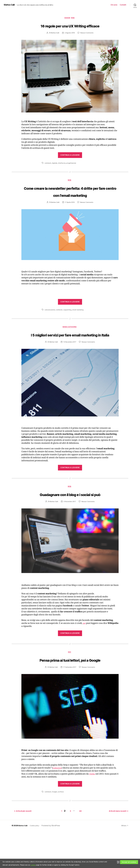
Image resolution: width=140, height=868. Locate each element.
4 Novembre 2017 (70, 532)
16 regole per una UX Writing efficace (70, 29)
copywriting (68, 325)
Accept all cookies (129, 862)
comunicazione (50, 325)
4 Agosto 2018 (70, 40)
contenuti (48, 171)
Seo (70, 683)
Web (74, 18)
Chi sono (114, 5)
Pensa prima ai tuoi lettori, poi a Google (70, 694)
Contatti (123, 5)
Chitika (93, 812)
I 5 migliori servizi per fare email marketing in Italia (70, 353)
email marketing (79, 325)
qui (84, 654)
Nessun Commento (87, 40)
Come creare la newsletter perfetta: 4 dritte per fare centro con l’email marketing (70, 203)
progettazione (72, 171)
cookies (33, 865)
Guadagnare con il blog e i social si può (70, 521)
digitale (55, 171)
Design (67, 18)
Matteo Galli (10, 5)
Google (55, 830)
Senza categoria (70, 342)
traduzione (58, 806)
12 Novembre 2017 (70, 365)
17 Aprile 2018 (70, 217)
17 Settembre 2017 (70, 705)
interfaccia (62, 171)
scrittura (61, 830)
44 (79, 848)
